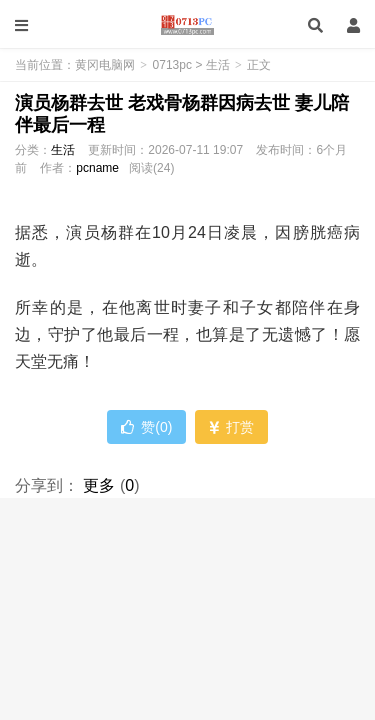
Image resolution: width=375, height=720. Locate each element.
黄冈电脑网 (187, 25)
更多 (99, 485)
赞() (146, 427)
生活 (218, 65)
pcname (97, 168)
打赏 (231, 427)
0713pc (172, 65)
